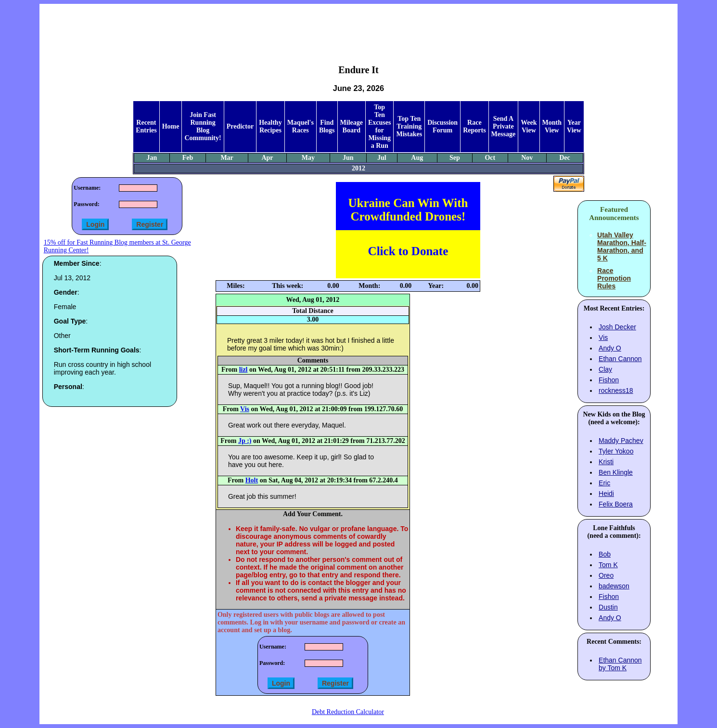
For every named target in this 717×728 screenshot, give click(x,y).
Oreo (606, 575)
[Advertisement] (358, 27)
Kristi (606, 462)
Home (171, 126)
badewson (614, 586)
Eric (604, 483)
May (308, 158)
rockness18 (616, 390)
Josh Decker (617, 327)
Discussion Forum (442, 126)
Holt (252, 480)
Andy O (610, 348)
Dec (565, 158)
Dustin (608, 607)
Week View (529, 126)
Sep (455, 158)
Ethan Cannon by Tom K (620, 664)
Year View (574, 126)
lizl (243, 370)
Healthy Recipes (270, 126)
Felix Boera (616, 504)
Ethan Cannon (620, 359)
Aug (417, 158)
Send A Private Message (504, 126)
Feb (188, 158)
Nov (527, 158)
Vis (245, 409)
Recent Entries (146, 126)
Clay (605, 369)
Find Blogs (327, 126)
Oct (490, 158)
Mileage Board (352, 126)
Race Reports (474, 126)
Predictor (240, 126)
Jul (382, 158)
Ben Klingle (616, 472)
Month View (552, 126)
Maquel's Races (301, 126)
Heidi (606, 494)
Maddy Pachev (621, 441)
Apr (267, 158)
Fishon (609, 380)
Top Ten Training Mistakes (409, 126)
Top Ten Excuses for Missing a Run (379, 126)
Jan (152, 158)
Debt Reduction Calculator (348, 712)
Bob (605, 554)
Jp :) (245, 441)
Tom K (608, 565)
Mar (227, 158)
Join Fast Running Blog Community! (203, 126)
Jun (348, 158)
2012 (358, 168)
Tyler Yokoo (616, 451)
